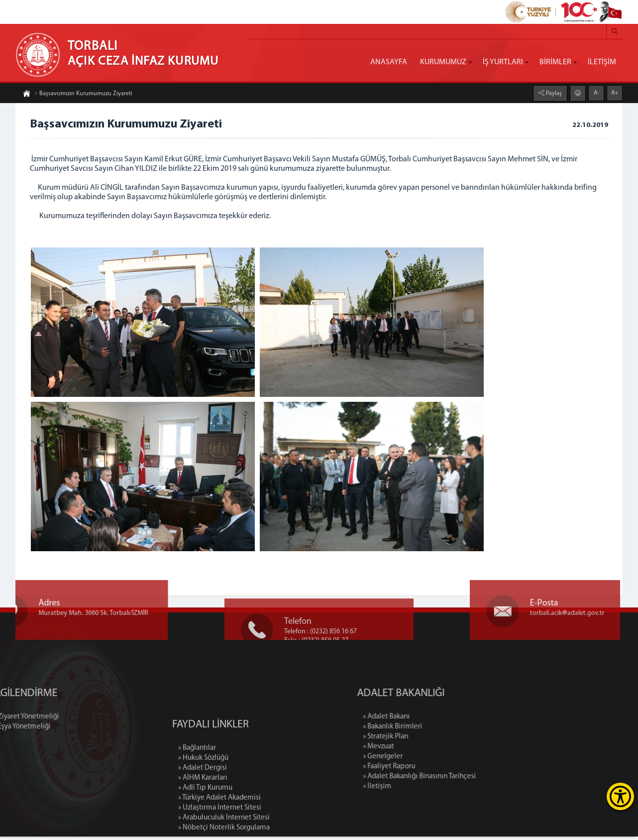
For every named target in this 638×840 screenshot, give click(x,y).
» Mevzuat (415, 750)
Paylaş (553, 93)
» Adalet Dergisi (203, 805)
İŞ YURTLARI (503, 62)
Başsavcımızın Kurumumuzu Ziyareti (83, 94)
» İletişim (413, 790)
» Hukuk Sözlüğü (203, 795)
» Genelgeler (419, 760)
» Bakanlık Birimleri (429, 730)
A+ (615, 93)
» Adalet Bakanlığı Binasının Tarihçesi (456, 780)
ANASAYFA (389, 62)
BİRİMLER (555, 62)
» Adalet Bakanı (423, 720)
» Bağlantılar (197, 785)
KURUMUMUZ (443, 62)
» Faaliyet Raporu (425, 770)
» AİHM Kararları (203, 815)
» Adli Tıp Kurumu (205, 825)
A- (596, 93)
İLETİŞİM (602, 62)
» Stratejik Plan (422, 740)
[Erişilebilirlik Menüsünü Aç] (620, 796)
